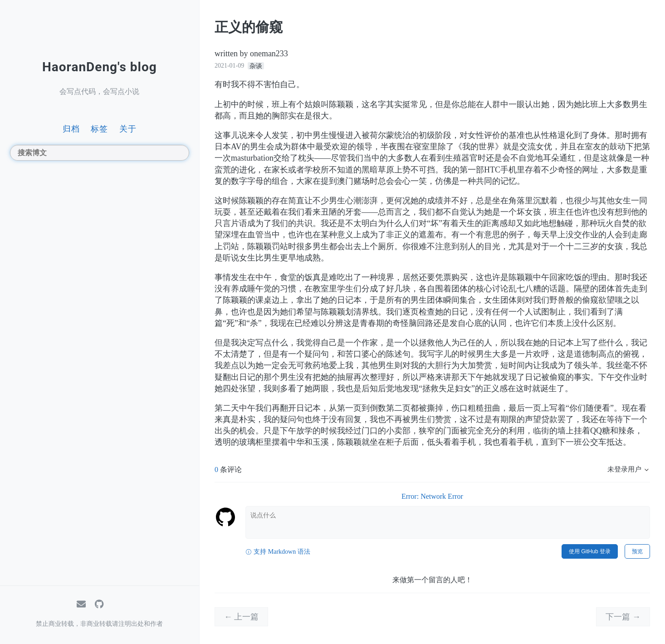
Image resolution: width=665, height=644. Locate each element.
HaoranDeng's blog (100, 67)
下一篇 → (623, 617)
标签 (99, 129)
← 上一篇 (242, 617)
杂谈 (256, 66)
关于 (128, 129)
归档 (71, 129)
